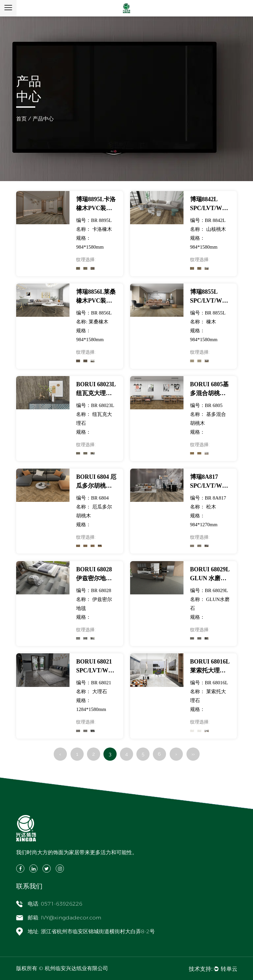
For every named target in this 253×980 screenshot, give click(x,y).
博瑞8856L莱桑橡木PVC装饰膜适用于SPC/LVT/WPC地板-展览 (96, 297)
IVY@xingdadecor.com (71, 918)
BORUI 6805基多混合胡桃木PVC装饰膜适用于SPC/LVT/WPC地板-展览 (210, 389)
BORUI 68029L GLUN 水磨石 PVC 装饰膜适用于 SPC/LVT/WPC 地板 (210, 574)
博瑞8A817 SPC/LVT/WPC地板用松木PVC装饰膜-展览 (210, 482)
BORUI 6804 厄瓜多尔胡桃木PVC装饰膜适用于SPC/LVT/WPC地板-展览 (96, 482)
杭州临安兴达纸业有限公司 (76, 968)
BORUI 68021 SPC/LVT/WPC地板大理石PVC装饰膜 (96, 667)
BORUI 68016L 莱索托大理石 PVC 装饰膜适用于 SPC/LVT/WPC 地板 (210, 667)
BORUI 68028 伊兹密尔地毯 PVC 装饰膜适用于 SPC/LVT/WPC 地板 (96, 574)
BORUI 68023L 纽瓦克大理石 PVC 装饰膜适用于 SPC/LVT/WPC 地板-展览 (96, 389)
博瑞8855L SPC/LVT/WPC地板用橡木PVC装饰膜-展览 (210, 297)
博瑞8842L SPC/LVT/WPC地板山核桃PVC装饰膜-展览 (210, 204)
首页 (21, 119)
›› (193, 754)
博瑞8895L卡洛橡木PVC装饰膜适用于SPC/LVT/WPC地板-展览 (96, 204)
